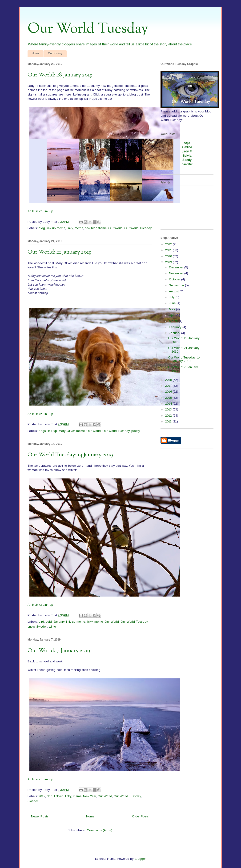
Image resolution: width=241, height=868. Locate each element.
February (176, 327)
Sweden (42, 627)
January (59, 622)
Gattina (187, 147)
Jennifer (187, 164)
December (177, 267)
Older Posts (140, 816)
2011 (169, 421)
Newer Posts (40, 816)
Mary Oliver (67, 431)
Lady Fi (187, 151)
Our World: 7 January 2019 (59, 651)
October (175, 279)
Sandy (187, 160)
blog (42, 228)
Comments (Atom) (100, 830)
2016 (169, 392)
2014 (169, 404)
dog (50, 796)
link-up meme (76, 622)
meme (79, 228)
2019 (42, 796)
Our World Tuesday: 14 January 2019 (70, 455)
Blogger (140, 859)
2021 (169, 250)
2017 (169, 386)
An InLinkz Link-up (40, 211)
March (174, 321)
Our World (115, 228)
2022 (169, 244)
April (173, 315)
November (177, 273)
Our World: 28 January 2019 (60, 75)
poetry (136, 431)
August (174, 291)
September (177, 285)
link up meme (56, 228)
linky (70, 228)
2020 (169, 256)
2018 (169, 380)
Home (36, 53)
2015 (169, 398)
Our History (55, 53)
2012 (169, 416)
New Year (90, 796)
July (172, 297)
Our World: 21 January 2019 (60, 252)
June (173, 303)
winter (53, 627)
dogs (42, 431)
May (173, 309)
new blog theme (96, 228)
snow (31, 627)
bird (41, 622)
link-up (52, 431)
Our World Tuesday (88, 29)
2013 (169, 409)
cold (49, 622)
